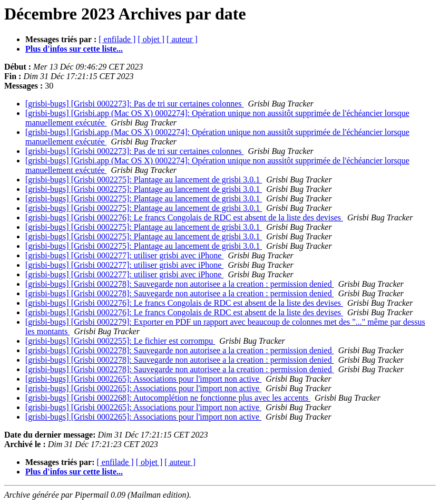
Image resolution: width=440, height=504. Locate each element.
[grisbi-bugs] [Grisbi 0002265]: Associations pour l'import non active (143, 379)
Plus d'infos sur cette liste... (74, 49)
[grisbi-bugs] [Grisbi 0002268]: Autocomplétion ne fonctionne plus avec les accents (168, 398)
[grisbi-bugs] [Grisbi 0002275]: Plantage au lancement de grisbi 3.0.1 (144, 180)
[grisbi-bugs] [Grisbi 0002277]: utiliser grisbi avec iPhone (124, 255)
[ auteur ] (182, 39)
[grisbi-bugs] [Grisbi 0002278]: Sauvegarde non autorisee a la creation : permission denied (180, 284)
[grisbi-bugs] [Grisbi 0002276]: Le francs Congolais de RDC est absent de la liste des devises (184, 217)
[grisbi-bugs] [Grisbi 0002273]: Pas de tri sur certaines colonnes (135, 104)
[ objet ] (151, 39)
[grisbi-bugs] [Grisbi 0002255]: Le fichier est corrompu (120, 341)
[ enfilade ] (117, 39)
